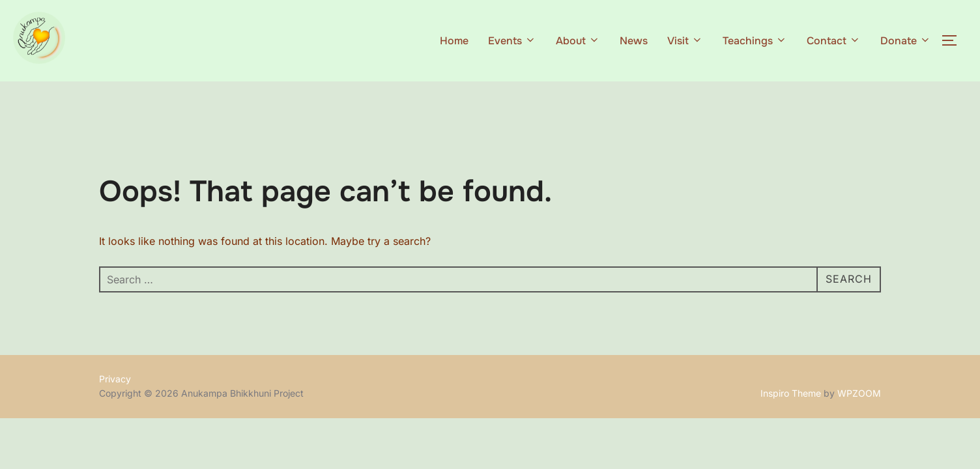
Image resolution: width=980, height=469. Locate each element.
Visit (685, 41)
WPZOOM (859, 393)
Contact (834, 41)
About (578, 41)
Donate (906, 41)
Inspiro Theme (791, 393)
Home (454, 41)
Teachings (755, 41)
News (634, 41)
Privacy (115, 379)
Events (512, 41)
